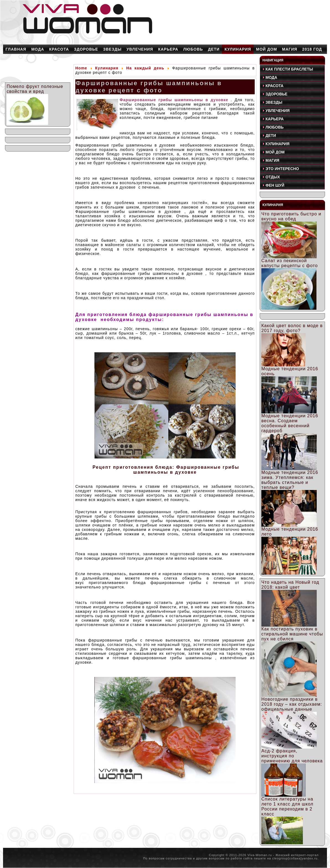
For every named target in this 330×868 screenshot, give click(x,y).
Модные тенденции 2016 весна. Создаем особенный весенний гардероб (290, 423)
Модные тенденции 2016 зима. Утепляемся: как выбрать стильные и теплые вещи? (290, 480)
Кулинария (107, 68)
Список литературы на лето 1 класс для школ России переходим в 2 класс (287, 806)
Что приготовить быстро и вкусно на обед (291, 216)
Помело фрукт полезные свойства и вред (35, 89)
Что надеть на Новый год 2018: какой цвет (290, 585)
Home (81, 68)
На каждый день (145, 68)
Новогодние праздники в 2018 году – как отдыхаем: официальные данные (292, 704)
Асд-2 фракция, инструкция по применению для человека (292, 756)
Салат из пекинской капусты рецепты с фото (290, 263)
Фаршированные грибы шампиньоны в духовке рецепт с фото (149, 87)
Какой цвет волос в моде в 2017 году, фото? (292, 328)
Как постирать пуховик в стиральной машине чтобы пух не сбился (292, 634)
